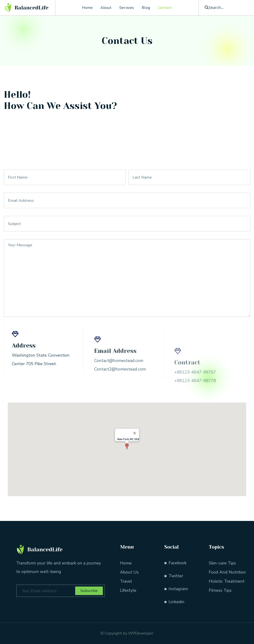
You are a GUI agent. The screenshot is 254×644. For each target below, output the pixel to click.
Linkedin (176, 602)
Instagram (178, 589)
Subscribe (89, 591)
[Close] (133, 438)
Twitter (176, 576)
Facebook (178, 563)
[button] (214, 8)
